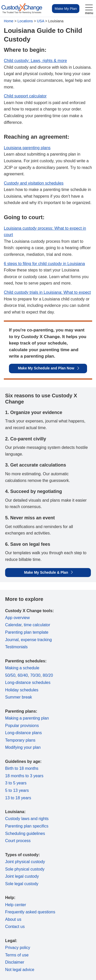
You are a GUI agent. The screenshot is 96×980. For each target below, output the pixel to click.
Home (9, 21)
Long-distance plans (23, 733)
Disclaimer (15, 962)
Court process (18, 841)
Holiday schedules (22, 690)
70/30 (35, 675)
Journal (12, 640)
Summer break (19, 697)
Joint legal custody (22, 876)
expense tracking (36, 640)
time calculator (37, 625)
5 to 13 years (17, 790)
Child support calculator (25, 96)
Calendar (13, 625)
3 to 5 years (16, 783)
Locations (25, 21)
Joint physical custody (25, 862)
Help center (16, 905)
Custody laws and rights (27, 819)
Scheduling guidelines (25, 833)
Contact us (15, 927)
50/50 (10, 675)
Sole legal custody (22, 884)
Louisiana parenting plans (27, 148)
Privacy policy (18, 948)
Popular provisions (22, 726)
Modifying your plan (23, 747)
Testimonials (16, 647)
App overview (17, 618)
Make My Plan (66, 9)
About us (13, 919)
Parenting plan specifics (27, 826)
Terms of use (17, 955)
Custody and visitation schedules (34, 183)
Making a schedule (22, 668)
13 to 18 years (18, 798)
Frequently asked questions (30, 912)
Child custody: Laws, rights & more (35, 61)
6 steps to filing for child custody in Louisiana (44, 264)
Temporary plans (20, 740)
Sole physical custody (25, 869)
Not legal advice (20, 970)
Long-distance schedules (28, 683)
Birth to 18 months (22, 768)
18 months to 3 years (24, 776)
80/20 (48, 675)
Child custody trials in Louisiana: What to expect (47, 292)
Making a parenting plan (27, 718)
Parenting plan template (27, 632)
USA (40, 21)
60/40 (23, 675)
